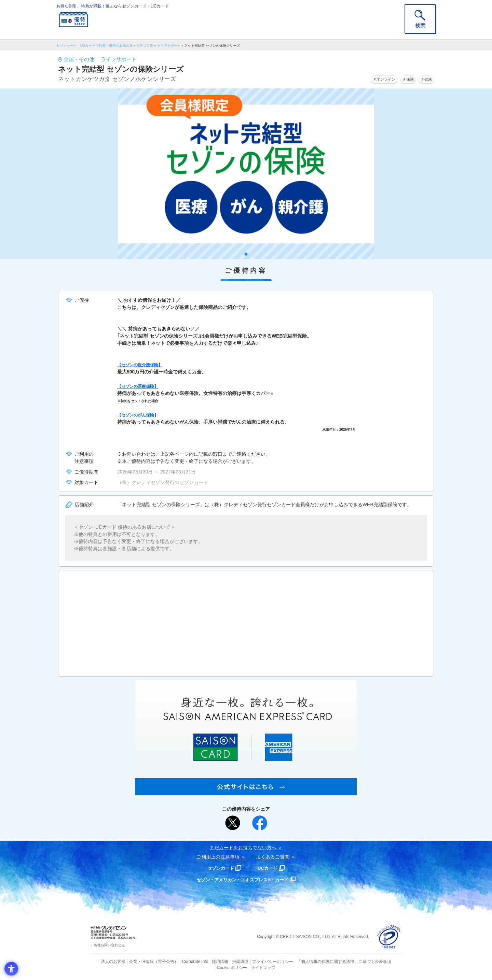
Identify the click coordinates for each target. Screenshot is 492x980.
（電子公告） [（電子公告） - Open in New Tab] (156, 961)
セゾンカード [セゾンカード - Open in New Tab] (218, 868)
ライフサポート (169, 46)
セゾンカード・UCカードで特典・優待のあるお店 (95, 46)
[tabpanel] (246, 174)
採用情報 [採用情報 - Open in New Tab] (207, 961)
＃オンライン (370, 78)
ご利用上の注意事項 (218, 857)
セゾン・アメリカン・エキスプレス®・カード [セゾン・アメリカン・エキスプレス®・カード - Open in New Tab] (243, 879)
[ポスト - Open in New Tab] (233, 823)
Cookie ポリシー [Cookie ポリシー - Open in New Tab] (382, 961)
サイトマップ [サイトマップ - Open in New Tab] (246, 967)
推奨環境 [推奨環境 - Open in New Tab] (225, 961)
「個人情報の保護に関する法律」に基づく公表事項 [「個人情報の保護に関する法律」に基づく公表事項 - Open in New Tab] (321, 961)
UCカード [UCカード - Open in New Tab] (270, 868)
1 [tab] (246, 254)
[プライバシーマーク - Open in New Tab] (389, 937)
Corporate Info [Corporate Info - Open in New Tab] (183, 961)
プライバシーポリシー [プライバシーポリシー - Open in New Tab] (256, 961)
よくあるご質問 (273, 857)
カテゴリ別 (145, 46)
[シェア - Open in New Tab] (260, 823)
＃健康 (424, 78)
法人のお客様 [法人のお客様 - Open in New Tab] (107, 961)
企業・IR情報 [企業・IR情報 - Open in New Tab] (134, 961)
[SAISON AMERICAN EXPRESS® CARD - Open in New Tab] (246, 792)
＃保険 (400, 78)
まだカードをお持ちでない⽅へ (243, 848)
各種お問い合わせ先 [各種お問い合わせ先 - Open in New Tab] (109, 945)
